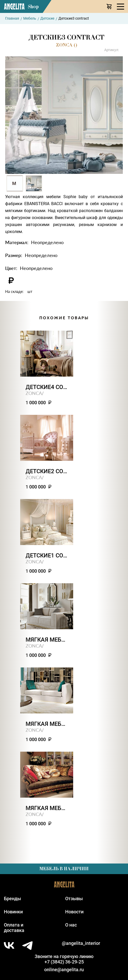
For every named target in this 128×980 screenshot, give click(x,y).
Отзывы (74, 899)
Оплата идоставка (14, 928)
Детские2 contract (47, 471)
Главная (12, 18)
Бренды (12, 899)
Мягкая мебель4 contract (47, 640)
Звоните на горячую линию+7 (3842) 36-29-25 (64, 959)
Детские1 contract (47, 555)
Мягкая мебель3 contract (47, 724)
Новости (74, 912)
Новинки (13, 912)
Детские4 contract (47, 387)
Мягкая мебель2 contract (47, 808)
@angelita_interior (81, 943)
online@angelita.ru (64, 970)
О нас (71, 925)
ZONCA (34, 393)
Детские (47, 18)
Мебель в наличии (64, 869)
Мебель (30, 18)
